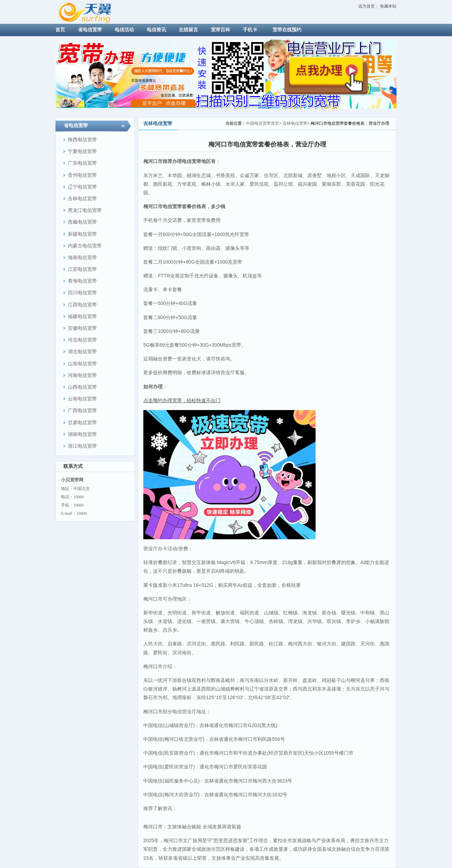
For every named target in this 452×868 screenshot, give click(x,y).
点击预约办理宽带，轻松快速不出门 (182, 400)
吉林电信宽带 (295, 123)
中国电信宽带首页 (263, 123)
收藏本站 (388, 6)
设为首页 (367, 6)
